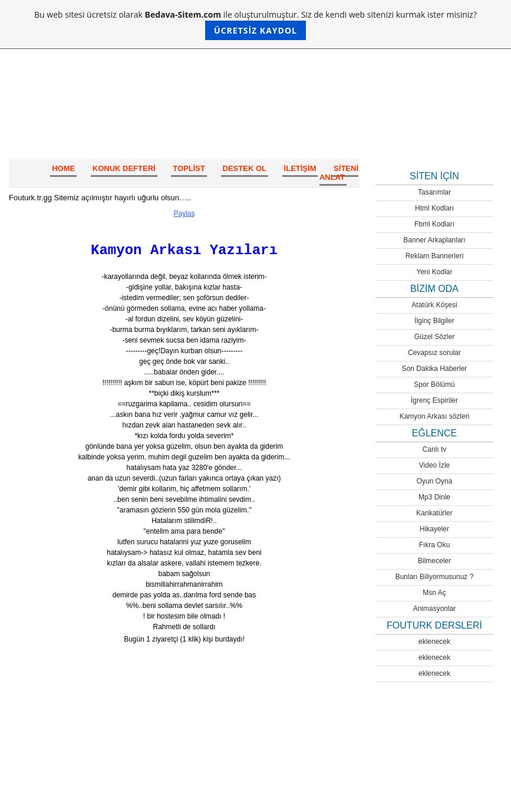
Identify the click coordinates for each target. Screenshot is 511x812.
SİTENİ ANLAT (339, 173)
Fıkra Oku (435, 545)
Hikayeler (434, 529)
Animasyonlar (435, 609)
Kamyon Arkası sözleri (435, 416)
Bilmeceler (434, 561)
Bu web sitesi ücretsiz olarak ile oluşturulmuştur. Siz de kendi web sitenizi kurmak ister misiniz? (255, 24)
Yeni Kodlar (435, 272)
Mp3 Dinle (434, 497)
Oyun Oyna (435, 481)
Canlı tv (435, 449)
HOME (63, 168)
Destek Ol (245, 168)
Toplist (189, 168)
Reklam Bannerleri (435, 256)
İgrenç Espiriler (434, 400)
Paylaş (184, 213)
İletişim (300, 168)
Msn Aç (434, 593)
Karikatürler (434, 513)
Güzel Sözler (435, 337)
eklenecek (434, 642)
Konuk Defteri (124, 168)
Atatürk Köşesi (434, 305)
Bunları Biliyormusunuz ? (435, 577)
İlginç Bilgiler (434, 321)
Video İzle (434, 465)
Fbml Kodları (434, 224)
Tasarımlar (434, 192)
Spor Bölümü (434, 384)
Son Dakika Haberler (435, 369)
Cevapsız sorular (434, 353)
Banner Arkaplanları (434, 240)
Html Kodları (434, 208)
